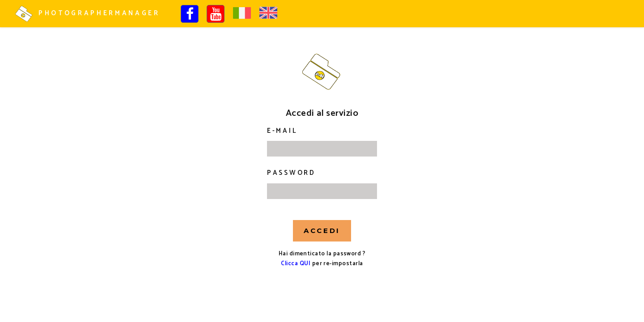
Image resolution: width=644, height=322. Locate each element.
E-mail (282, 131)
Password (291, 173)
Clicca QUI (296, 264)
